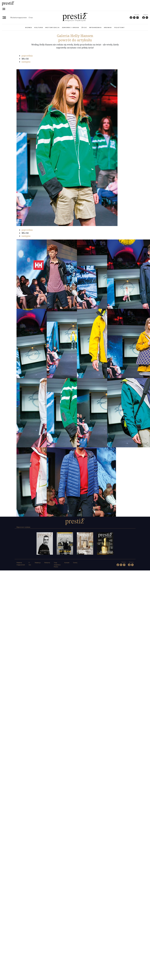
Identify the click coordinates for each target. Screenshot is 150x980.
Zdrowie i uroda (70, 27)
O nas (31, 18)
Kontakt (67, 563)
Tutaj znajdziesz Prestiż (57, 565)
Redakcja (38, 563)
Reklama (47, 563)
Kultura (39, 27)
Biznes (29, 27)
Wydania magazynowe (19, 18)
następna (26, 62)
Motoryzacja (52, 27)
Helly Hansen (75, 36)
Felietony (119, 27)
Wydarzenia (96, 27)
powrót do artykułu (75, 40)
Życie (84, 27)
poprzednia (27, 56)
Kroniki (108, 27)
